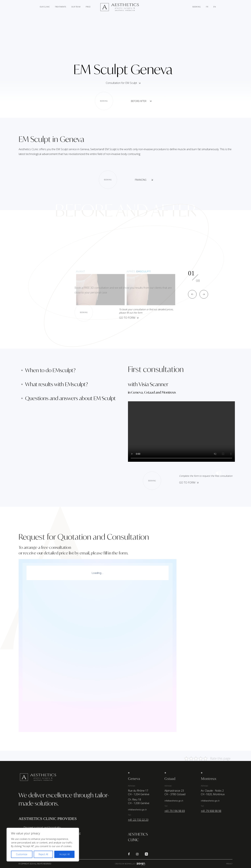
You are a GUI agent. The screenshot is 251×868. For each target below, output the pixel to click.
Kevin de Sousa (141, 864)
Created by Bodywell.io (125, 864)
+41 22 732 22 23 (138, 820)
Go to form (129, 318)
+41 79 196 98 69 (175, 811)
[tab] (71, 370)
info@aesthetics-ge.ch (137, 810)
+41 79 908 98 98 (211, 811)
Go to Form (189, 482)
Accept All (64, 854)
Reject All (43, 854)
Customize (22, 854)
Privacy (229, 864)
